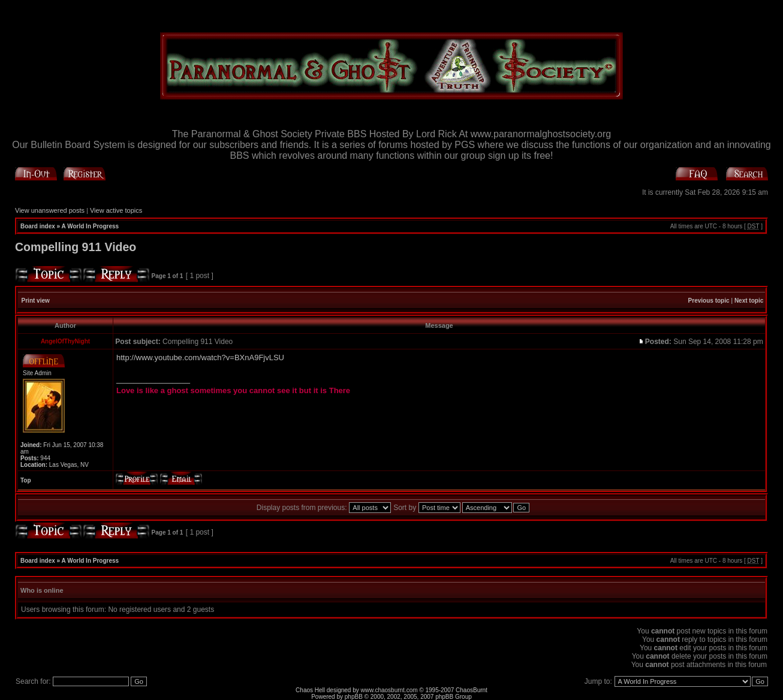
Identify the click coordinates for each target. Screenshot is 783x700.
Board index (38, 226)
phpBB (354, 697)
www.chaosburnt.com (389, 690)
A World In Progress (91, 226)
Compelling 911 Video (76, 247)
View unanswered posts (50, 210)
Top (26, 480)
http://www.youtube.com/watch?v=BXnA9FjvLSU (200, 357)
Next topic (749, 301)
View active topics (116, 210)
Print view (36, 301)
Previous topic (709, 301)
